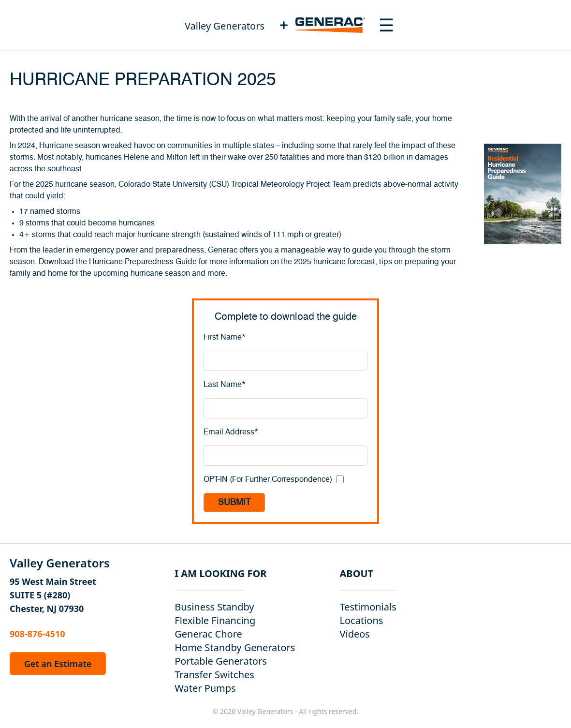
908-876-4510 (37, 634)
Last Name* (225, 385)
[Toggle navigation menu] (386, 25)
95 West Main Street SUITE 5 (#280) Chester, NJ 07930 (53, 595)
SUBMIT (234, 503)
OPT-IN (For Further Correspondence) (268, 479)
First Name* (225, 337)
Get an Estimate (58, 664)
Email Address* (231, 432)
